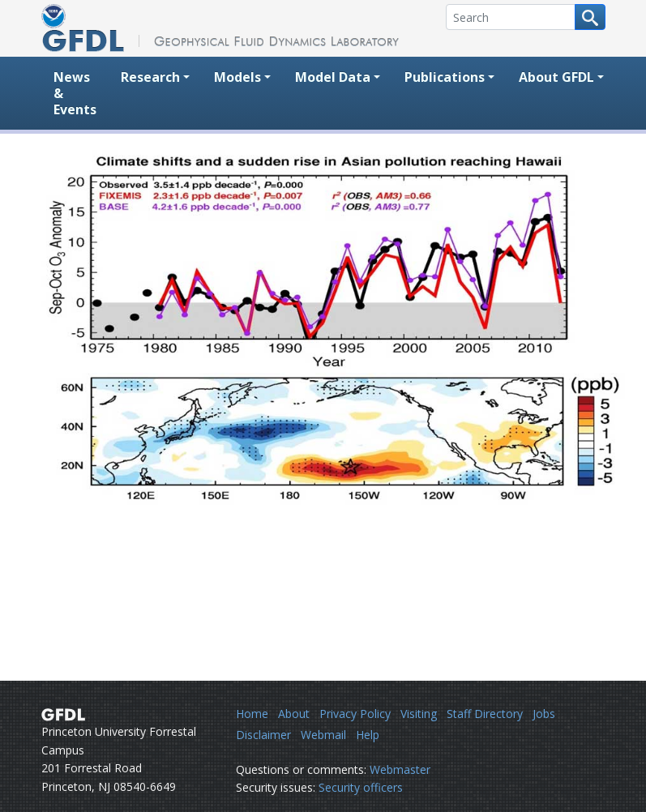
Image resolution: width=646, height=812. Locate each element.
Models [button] (237, 77)
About (294, 714)
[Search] (511, 17)
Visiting (419, 714)
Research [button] (150, 77)
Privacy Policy (355, 714)
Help (368, 735)
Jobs (544, 714)
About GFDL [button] (556, 77)
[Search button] (590, 17)
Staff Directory (485, 714)
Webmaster (400, 769)
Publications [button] (445, 77)
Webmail (323, 735)
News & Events (75, 93)
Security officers (361, 787)
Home (252, 714)
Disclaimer (263, 735)
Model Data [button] (333, 77)
